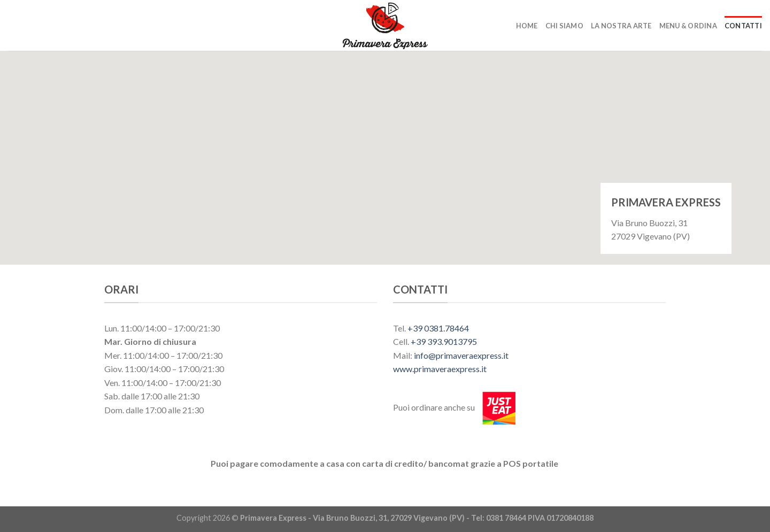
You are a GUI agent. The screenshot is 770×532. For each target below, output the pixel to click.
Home (527, 26)
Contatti (743, 26)
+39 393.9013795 (444, 341)
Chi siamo (564, 26)
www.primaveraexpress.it (440, 369)
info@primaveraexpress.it (461, 355)
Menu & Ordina (688, 26)
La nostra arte (621, 26)
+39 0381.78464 (438, 328)
